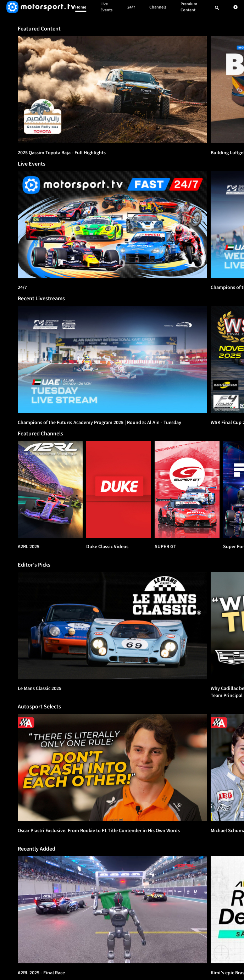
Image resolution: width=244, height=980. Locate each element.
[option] (112, 90)
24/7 (131, 7)
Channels (158, 7)
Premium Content (189, 7)
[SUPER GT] (187, 490)
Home (81, 7)
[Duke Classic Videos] (119, 490)
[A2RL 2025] (50, 490)
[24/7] (112, 225)
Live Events (106, 7)
